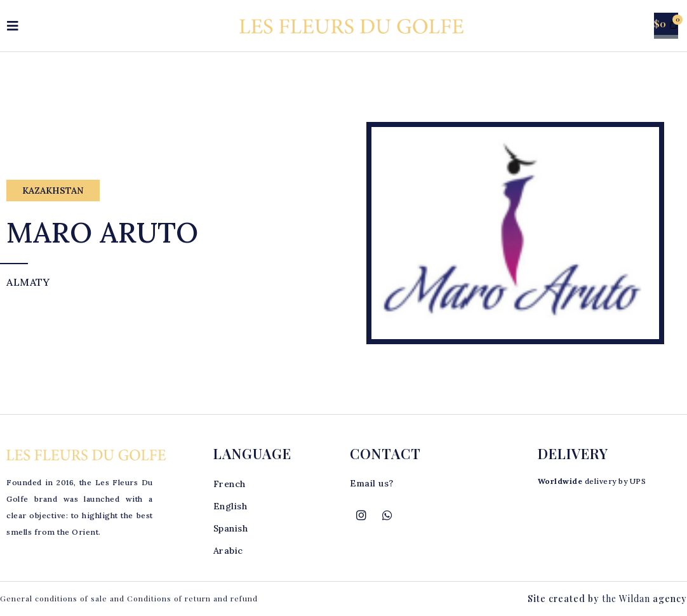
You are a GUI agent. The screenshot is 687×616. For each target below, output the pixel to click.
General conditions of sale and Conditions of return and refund (129, 598)
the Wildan (626, 599)
